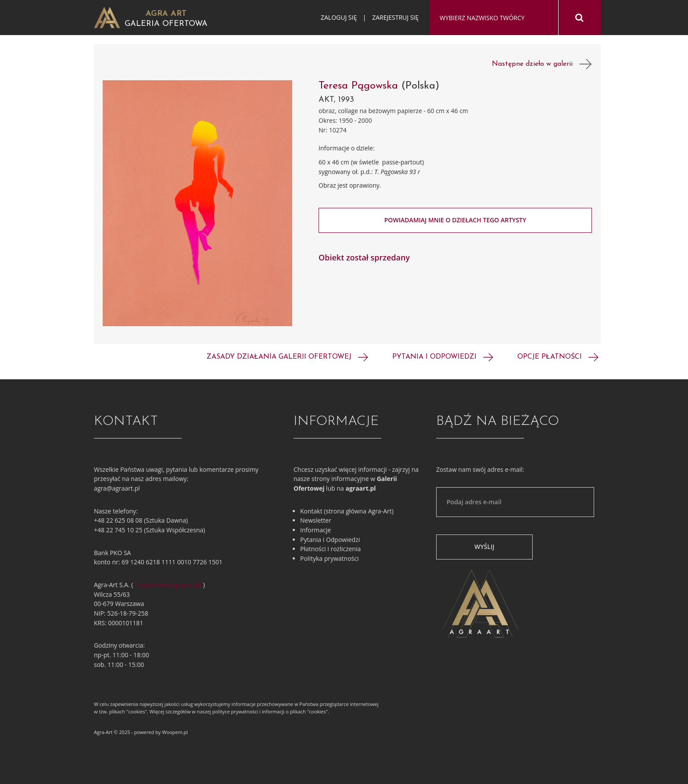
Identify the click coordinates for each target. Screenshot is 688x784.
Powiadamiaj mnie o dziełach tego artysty (455, 220)
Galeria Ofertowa (166, 24)
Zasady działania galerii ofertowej (287, 357)
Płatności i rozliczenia (330, 549)
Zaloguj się (339, 17)
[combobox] (494, 18)
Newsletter (316, 520)
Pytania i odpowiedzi (443, 357)
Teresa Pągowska (358, 86)
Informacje (315, 530)
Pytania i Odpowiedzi (330, 540)
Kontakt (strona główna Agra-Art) (347, 511)
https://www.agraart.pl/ (168, 585)
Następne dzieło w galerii (542, 64)
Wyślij (484, 547)
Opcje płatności (558, 357)
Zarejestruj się (395, 17)
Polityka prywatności (330, 558)
